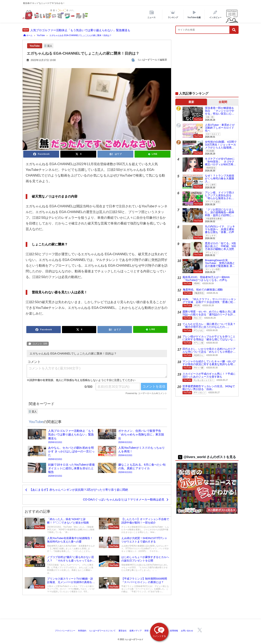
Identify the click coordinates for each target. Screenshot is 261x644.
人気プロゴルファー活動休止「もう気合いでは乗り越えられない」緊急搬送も (80, 30)
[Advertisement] (207, 65)
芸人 (50, 46)
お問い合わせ (187, 631)
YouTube (35, 46)
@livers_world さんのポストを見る (207, 457)
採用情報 (174, 631)
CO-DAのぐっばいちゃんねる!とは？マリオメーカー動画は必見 (124, 499)
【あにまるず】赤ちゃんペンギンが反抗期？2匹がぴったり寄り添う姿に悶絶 (79, 490)
